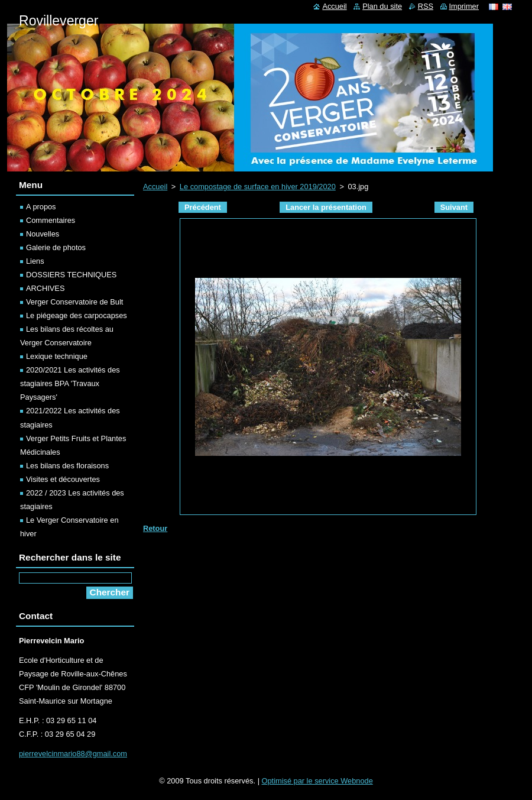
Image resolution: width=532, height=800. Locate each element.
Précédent (203, 207)
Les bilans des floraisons (67, 466)
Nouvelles (43, 234)
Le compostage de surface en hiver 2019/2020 (258, 187)
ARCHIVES (45, 288)
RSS (426, 6)
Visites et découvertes (63, 479)
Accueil (155, 187)
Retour (155, 528)
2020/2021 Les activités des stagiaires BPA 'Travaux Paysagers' (70, 383)
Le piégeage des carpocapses (77, 315)
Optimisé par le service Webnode (317, 781)
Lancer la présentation (326, 207)
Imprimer (464, 6)
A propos (41, 207)
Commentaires (51, 220)
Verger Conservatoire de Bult (74, 302)
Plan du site (382, 6)
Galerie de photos (56, 247)
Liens (35, 261)
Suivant (454, 207)
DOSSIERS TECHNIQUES (71, 275)
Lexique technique (57, 356)
